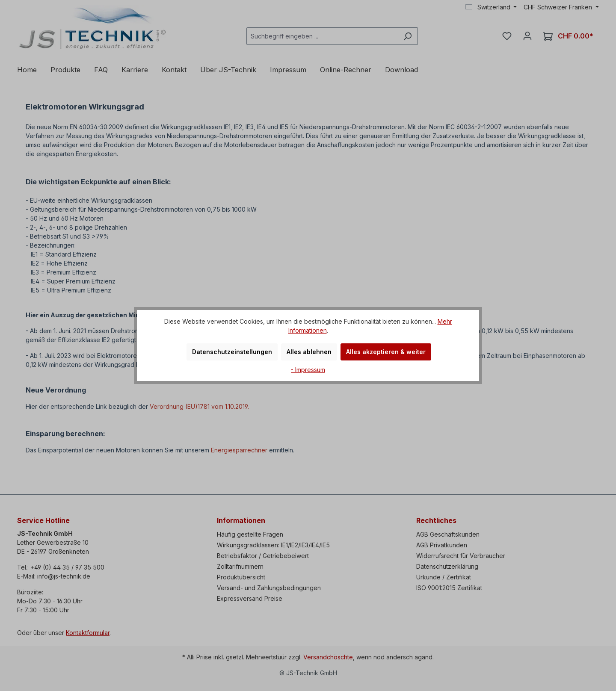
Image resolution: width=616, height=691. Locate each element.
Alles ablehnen (309, 352)
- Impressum (308, 370)
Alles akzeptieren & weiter (386, 352)
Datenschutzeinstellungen (232, 352)
